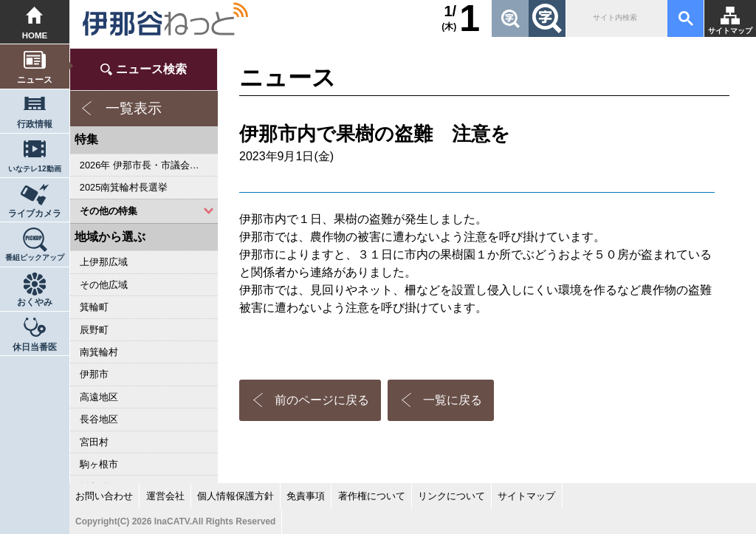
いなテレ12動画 (34, 169)
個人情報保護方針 (236, 496)
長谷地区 (99, 419)
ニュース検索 (151, 69)
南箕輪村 (99, 352)
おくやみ (35, 302)
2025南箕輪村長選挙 (124, 187)
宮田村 (94, 442)
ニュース (35, 80)
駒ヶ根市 (99, 464)
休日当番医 (35, 347)
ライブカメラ (35, 213)
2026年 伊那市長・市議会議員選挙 (149, 165)
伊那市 (94, 374)
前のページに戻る (322, 400)
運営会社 (165, 496)
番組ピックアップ (35, 257)
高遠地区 (99, 397)
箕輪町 (94, 307)
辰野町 (94, 330)
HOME (35, 35)
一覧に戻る (453, 400)
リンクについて (451, 496)
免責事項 (306, 496)
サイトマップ (730, 31)
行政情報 (35, 124)
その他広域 (104, 285)
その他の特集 (109, 211)
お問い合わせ (104, 496)
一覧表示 (134, 108)
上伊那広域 (104, 262)
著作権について (372, 496)
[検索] (615, 18)
